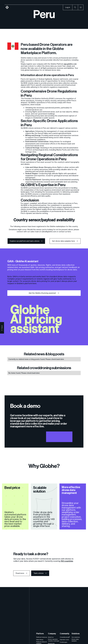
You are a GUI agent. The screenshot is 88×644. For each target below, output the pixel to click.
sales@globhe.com (49, 232)
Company (52, 634)
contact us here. (65, 232)
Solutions (76, 634)
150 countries (67, 561)
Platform (40, 634)
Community (65, 634)
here (34, 283)
